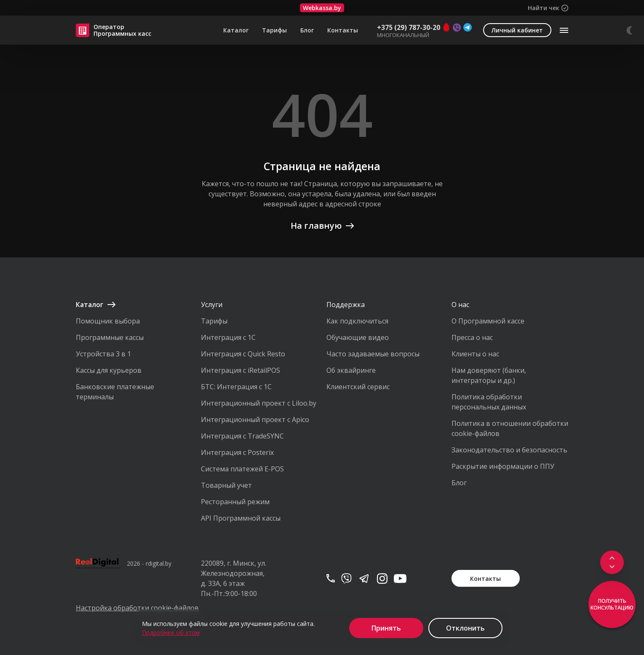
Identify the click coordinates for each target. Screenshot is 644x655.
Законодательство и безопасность (509, 450)
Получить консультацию (612, 604)
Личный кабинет (517, 30)
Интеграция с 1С (228, 337)
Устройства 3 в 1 (103, 354)
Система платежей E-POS (242, 469)
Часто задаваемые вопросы (373, 354)
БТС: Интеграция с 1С (236, 387)
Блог (307, 30)
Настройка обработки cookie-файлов (134, 608)
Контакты (343, 30)
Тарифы (274, 30)
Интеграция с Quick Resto (243, 354)
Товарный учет (226, 485)
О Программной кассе (488, 321)
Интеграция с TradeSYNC (242, 436)
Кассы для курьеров (109, 370)
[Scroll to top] (612, 557)
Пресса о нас (472, 337)
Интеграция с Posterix (237, 452)
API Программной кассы (241, 518)
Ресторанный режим (235, 502)
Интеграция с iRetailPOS (240, 370)
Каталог (236, 30)
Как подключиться (357, 321)
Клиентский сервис (358, 387)
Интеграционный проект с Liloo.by (259, 403)
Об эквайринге (351, 370)
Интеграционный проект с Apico (255, 420)
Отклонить (465, 628)
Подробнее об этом (171, 632)
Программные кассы (110, 337)
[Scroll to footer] (612, 567)
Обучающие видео (358, 337)
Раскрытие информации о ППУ (503, 466)
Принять (386, 628)
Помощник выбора (108, 321)
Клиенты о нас (475, 354)
